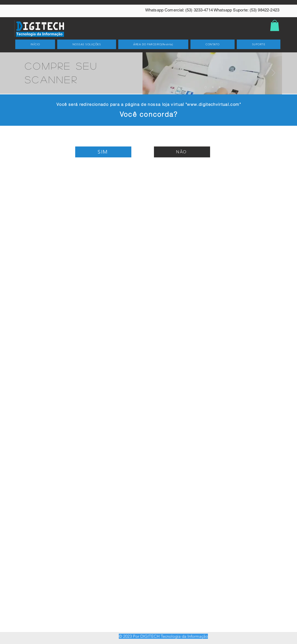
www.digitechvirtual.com (213, 104)
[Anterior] (151, 73)
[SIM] (103, 152)
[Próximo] (273, 73)
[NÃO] (182, 152)
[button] (275, 26)
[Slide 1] (206, 87)
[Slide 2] (213, 87)
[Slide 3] (220, 87)
